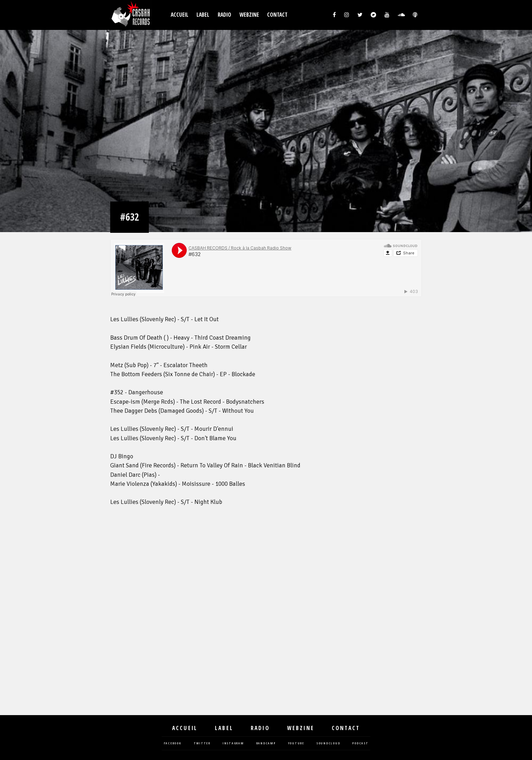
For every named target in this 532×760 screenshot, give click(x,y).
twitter (202, 743)
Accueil (180, 15)
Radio (224, 15)
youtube (296, 743)
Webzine (249, 15)
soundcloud (328, 743)
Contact (277, 15)
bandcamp (266, 743)
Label (203, 15)
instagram (233, 743)
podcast (360, 743)
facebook (173, 743)
